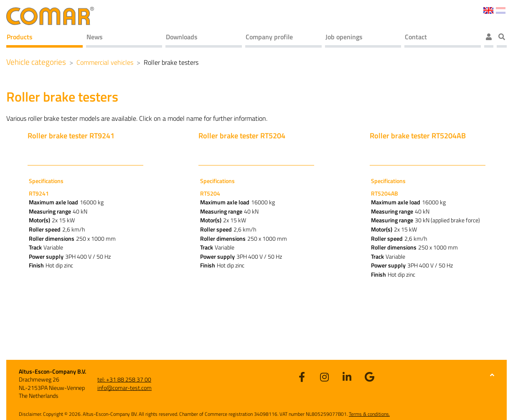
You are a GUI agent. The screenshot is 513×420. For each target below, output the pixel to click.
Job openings (344, 37)
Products (20, 37)
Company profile (269, 37)
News (95, 37)
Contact (416, 37)
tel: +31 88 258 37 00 (124, 379)
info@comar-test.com (124, 388)
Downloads (182, 37)
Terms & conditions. (369, 414)
